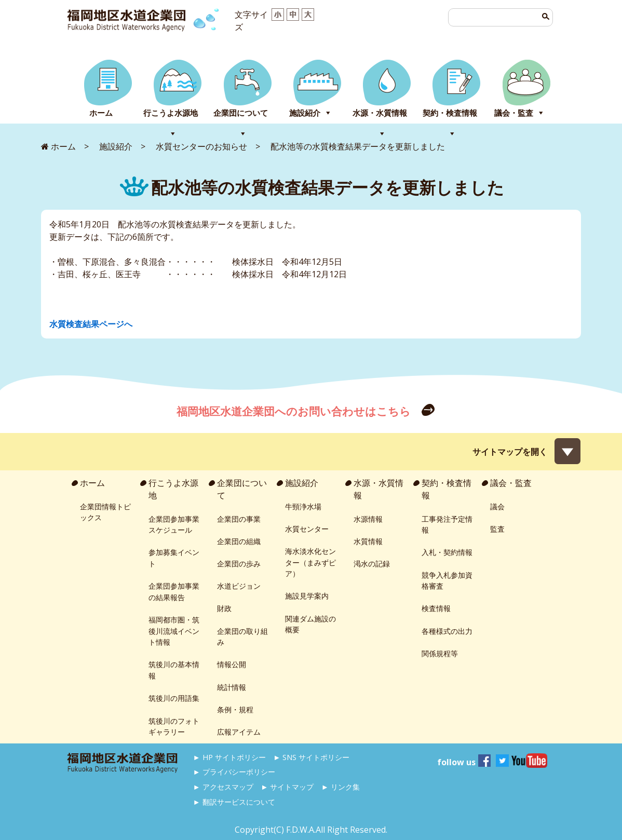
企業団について (241, 113)
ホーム (101, 113)
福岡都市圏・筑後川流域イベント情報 (174, 631)
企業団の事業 (239, 519)
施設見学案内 (307, 596)
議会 (497, 506)
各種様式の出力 (447, 631)
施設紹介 (305, 113)
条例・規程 (235, 709)
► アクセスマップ (223, 787)
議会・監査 (514, 113)
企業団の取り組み (242, 637)
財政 (224, 608)
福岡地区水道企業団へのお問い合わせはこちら (295, 411)
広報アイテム (239, 732)
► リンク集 (341, 787)
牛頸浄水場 (303, 506)
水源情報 (368, 519)
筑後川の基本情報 (174, 670)
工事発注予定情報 (447, 525)
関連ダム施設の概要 (310, 624)
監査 (497, 529)
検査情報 (436, 608)
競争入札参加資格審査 (447, 581)
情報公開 (232, 664)
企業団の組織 (239, 541)
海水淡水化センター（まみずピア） (310, 562)
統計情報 (232, 687)
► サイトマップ (287, 787)
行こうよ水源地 (171, 113)
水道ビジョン (239, 586)
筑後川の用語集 (174, 698)
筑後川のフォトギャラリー (174, 727)
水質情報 (368, 541)
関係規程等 (440, 653)
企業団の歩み (239, 564)
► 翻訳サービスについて (234, 802)
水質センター (307, 529)
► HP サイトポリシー (229, 757)
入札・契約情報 (447, 552)
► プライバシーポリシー (234, 772)
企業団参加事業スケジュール (174, 525)
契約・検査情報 (450, 113)
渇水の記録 (372, 564)
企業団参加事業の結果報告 (174, 592)
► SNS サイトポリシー (311, 757)
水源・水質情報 (380, 113)
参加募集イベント (174, 558)
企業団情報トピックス (105, 512)
